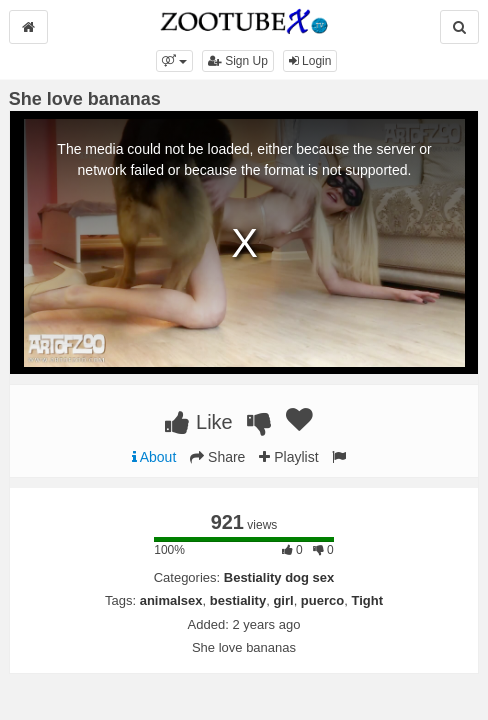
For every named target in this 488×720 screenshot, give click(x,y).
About (154, 457)
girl (283, 600)
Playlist (288, 457)
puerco (322, 600)
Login (310, 61)
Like (198, 422)
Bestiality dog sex (279, 577)
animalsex (171, 600)
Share (217, 457)
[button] (174, 61)
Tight (367, 600)
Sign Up (238, 61)
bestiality (238, 600)
